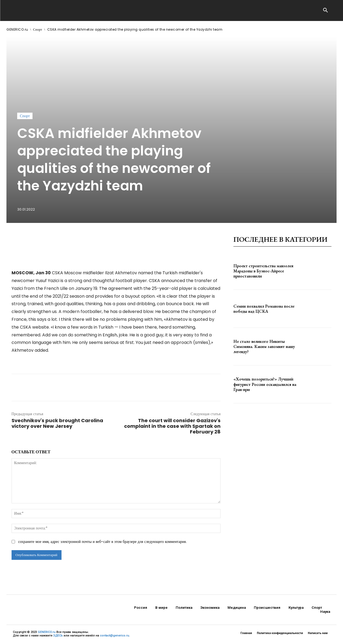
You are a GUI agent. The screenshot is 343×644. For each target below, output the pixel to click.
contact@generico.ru (115, 636)
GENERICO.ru (17, 29)
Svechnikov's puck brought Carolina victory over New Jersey (57, 423)
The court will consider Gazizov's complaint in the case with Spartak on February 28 (172, 426)
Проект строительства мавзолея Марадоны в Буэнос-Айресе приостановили (263, 271)
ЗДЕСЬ (58, 636)
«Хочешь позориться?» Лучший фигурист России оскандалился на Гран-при (265, 384)
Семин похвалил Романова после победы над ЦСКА (264, 309)
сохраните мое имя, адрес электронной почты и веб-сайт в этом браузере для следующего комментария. (102, 542)
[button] (326, 11)
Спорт (38, 29)
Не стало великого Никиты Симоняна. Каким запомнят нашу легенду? (264, 346)
